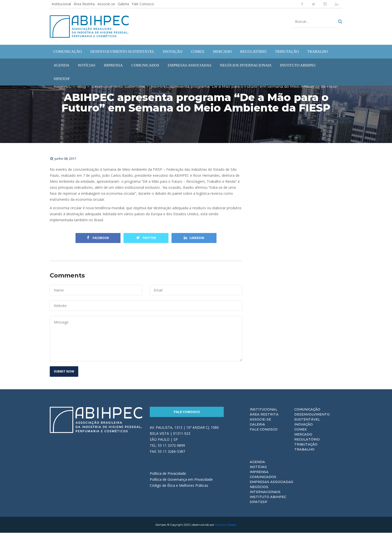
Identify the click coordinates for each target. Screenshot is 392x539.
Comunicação (307, 415)
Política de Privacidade (168, 480)
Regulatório (307, 445)
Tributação (306, 450)
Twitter (146, 244)
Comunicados (263, 483)
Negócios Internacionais (265, 495)
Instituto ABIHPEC (268, 503)
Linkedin (194, 244)
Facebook (98, 244)
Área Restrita (84, 4)
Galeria (123, 4)
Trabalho (304, 455)
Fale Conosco (143, 4)
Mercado (303, 440)
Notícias (258, 473)
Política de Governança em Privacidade (181, 486)
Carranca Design (226, 531)
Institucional (61, 4)
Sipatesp (258, 508)
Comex (300, 435)
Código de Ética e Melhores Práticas (179, 492)
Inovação (303, 430)
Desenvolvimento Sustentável (312, 423)
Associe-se (106, 4)
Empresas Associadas (271, 488)
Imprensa (259, 478)
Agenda (257, 468)
